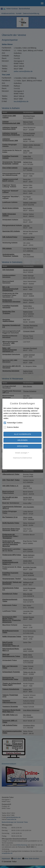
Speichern (22, 446)
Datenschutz (27, 458)
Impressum (17, 458)
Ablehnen (22, 440)
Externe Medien (11, 427)
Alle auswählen (22, 434)
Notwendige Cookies (13, 423)
